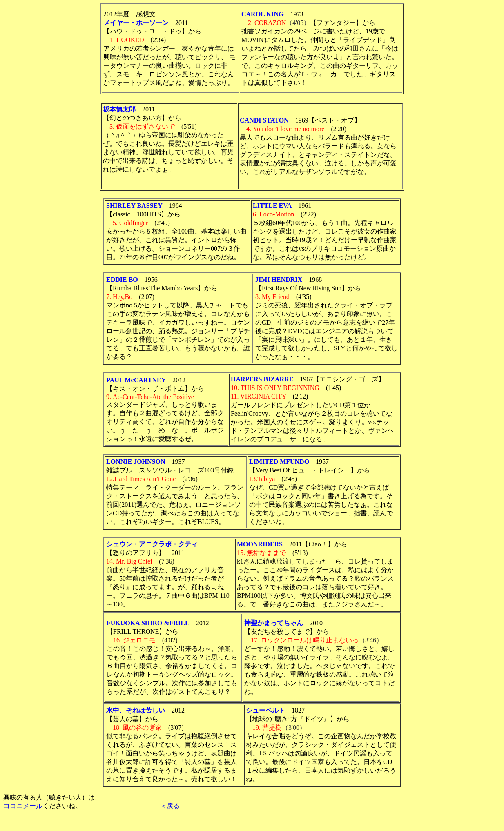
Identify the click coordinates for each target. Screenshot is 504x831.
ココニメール (23, 806)
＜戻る (170, 806)
